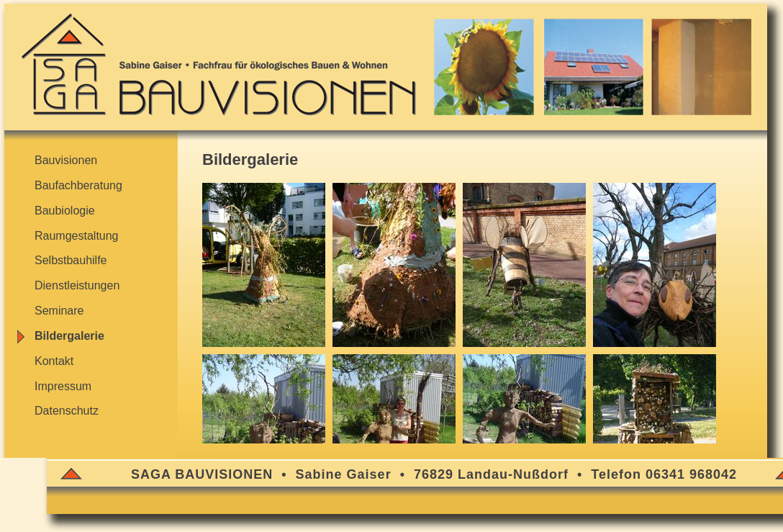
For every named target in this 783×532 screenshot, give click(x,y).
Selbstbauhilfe (71, 260)
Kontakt (54, 361)
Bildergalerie (69, 336)
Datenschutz (67, 411)
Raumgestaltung (77, 236)
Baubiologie (65, 211)
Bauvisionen (66, 160)
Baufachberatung (78, 185)
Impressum (63, 386)
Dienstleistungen (77, 285)
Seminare (59, 311)
